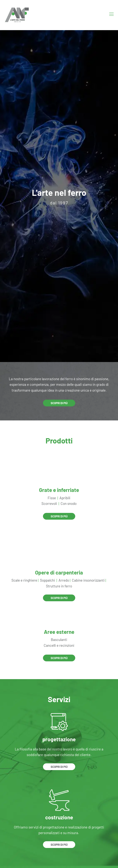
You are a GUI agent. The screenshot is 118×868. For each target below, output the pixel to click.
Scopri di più (59, 403)
